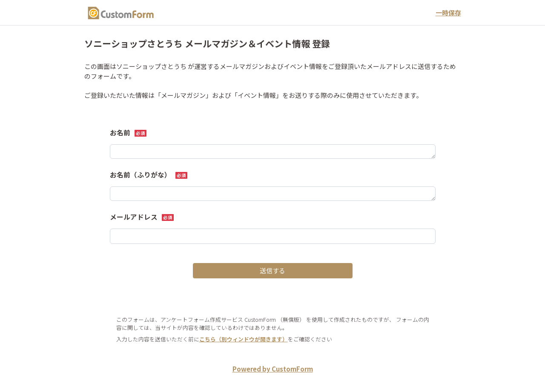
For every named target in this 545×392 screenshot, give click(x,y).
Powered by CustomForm (273, 369)
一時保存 (448, 13)
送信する (272, 270)
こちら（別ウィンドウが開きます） (244, 339)
